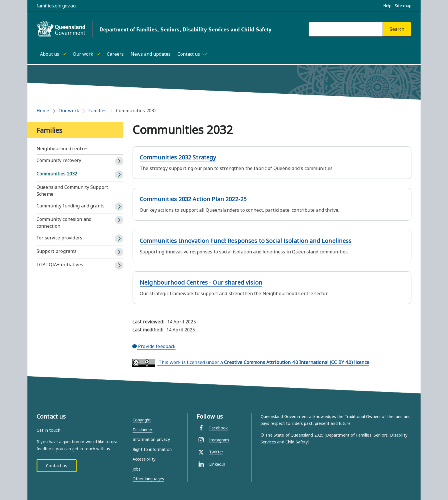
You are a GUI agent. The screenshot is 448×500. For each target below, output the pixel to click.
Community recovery (59, 160)
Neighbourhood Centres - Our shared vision (201, 282)
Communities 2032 (57, 174)
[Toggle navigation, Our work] (86, 54)
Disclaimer (142, 430)
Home (43, 111)
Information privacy (151, 439)
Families (97, 111)
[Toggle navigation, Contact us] (192, 54)
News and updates (151, 54)
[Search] (397, 29)
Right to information (152, 449)
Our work (69, 111)
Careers (115, 54)
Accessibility (144, 459)
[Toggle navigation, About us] (53, 54)
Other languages (148, 479)
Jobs (137, 469)
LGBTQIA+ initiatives (60, 265)
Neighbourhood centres (63, 149)
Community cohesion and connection (64, 223)
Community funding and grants (71, 206)
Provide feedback (154, 346)
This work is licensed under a (251, 363)
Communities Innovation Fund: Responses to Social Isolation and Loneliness (246, 241)
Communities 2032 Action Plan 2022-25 (193, 199)
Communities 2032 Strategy (178, 157)
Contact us (56, 466)
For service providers (59, 238)
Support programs (57, 251)
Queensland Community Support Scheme (72, 191)
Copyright (142, 420)
